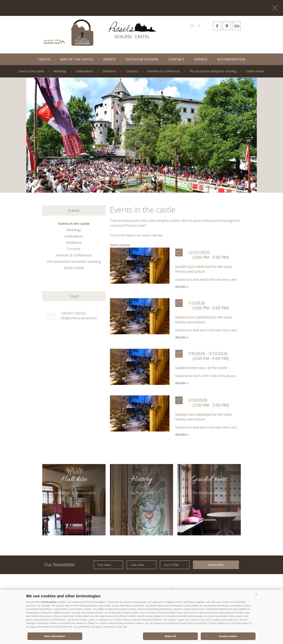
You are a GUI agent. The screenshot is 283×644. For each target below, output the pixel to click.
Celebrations (84, 71)
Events (110, 59)
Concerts (132, 71)
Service (201, 59)
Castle (44, 59)
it (199, 26)
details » (182, 287)
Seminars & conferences (164, 71)
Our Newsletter (59, 564)
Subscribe (216, 565)
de (192, 26)
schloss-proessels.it (133, 31)
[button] (256, 595)
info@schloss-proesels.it (79, 318)
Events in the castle (31, 71)
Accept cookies (228, 636)
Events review (255, 71)
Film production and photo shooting (213, 71)
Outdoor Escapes (142, 59)
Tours (74, 296)
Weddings (60, 71)
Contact (176, 59)
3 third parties (49, 602)
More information (55, 636)
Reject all (170, 636)
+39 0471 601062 (73, 313)
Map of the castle (77, 59)
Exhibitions (109, 71)
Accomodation (231, 59)
